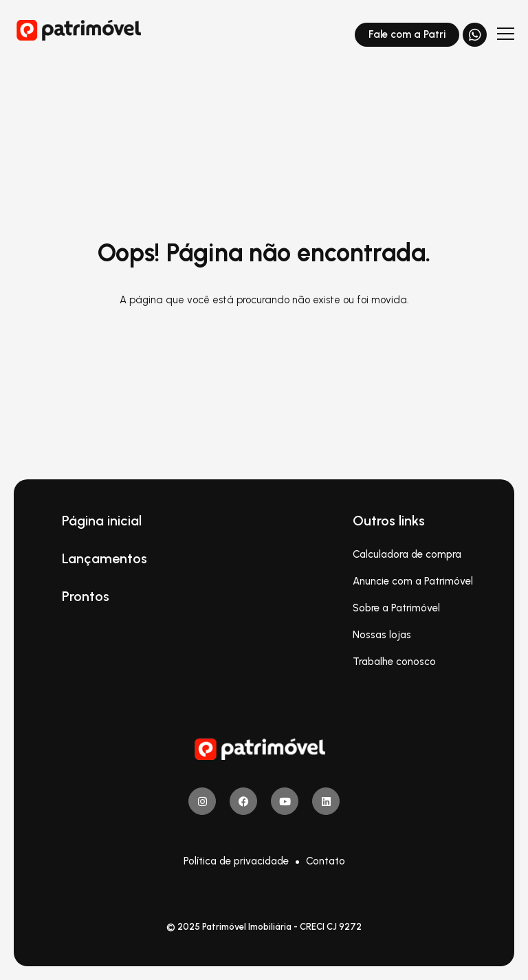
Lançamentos (104, 558)
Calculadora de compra (407, 554)
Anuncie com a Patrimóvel (413, 581)
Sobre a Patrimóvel (396, 608)
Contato (326, 861)
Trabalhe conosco (394, 662)
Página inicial (102, 521)
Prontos (86, 596)
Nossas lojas (382, 635)
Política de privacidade (236, 861)
